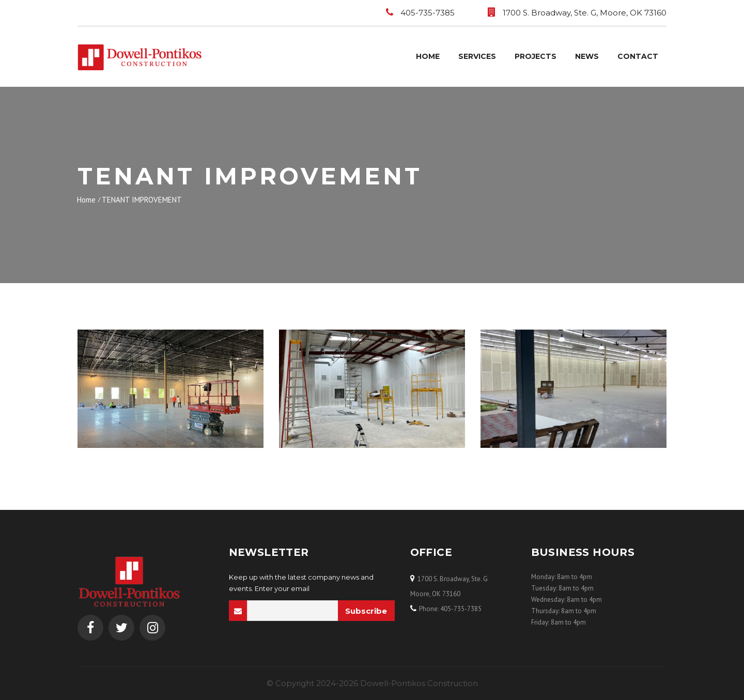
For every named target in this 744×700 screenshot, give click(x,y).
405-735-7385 (428, 13)
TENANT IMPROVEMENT (142, 200)
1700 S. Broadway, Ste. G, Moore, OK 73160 (585, 13)
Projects (536, 56)
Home (428, 56)
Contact (638, 56)
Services (477, 56)
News (587, 56)
